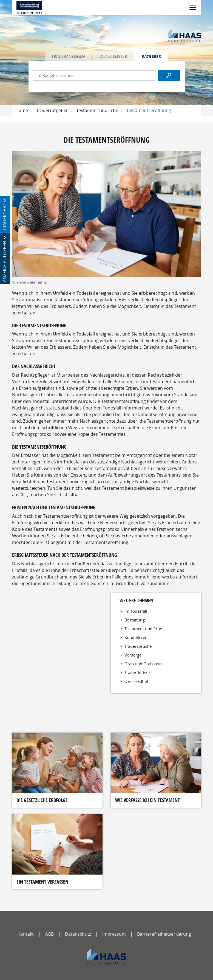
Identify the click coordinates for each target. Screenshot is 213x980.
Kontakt (26, 934)
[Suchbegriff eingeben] (94, 75)
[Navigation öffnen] (193, 7)
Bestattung (135, 620)
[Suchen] (169, 76)
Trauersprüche (138, 646)
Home (22, 110)
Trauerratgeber (52, 110)
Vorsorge (133, 655)
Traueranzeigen (68, 56)
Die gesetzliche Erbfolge (42, 800)
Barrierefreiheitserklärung (164, 934)
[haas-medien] (106, 956)
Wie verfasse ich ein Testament (147, 800)
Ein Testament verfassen (42, 882)
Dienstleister (113, 56)
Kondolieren (136, 637)
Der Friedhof (136, 681)
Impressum (114, 934)
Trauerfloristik (138, 672)
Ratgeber (151, 56)
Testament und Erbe (97, 110)
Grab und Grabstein (143, 664)
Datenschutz (78, 934)
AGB (49, 934)
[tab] (69, 56)
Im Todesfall (136, 611)
